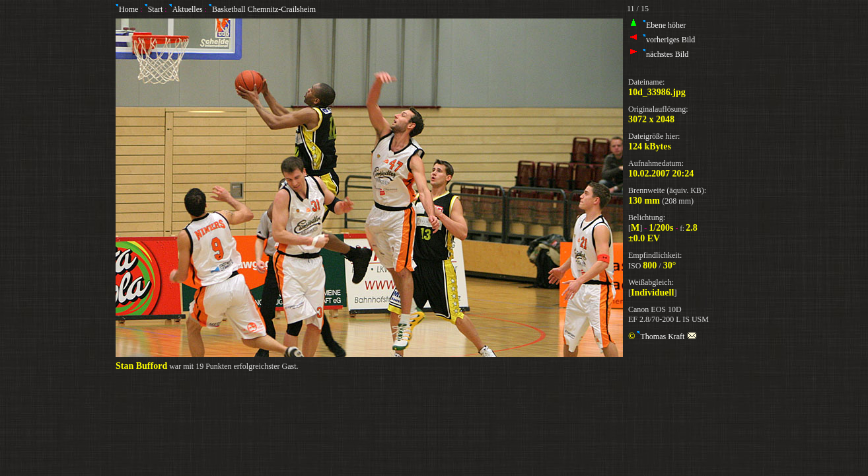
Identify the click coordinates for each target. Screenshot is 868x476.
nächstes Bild (666, 54)
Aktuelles (186, 9)
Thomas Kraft (667, 337)
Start (155, 9)
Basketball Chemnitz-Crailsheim (262, 9)
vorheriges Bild (669, 40)
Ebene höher (664, 25)
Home (127, 9)
